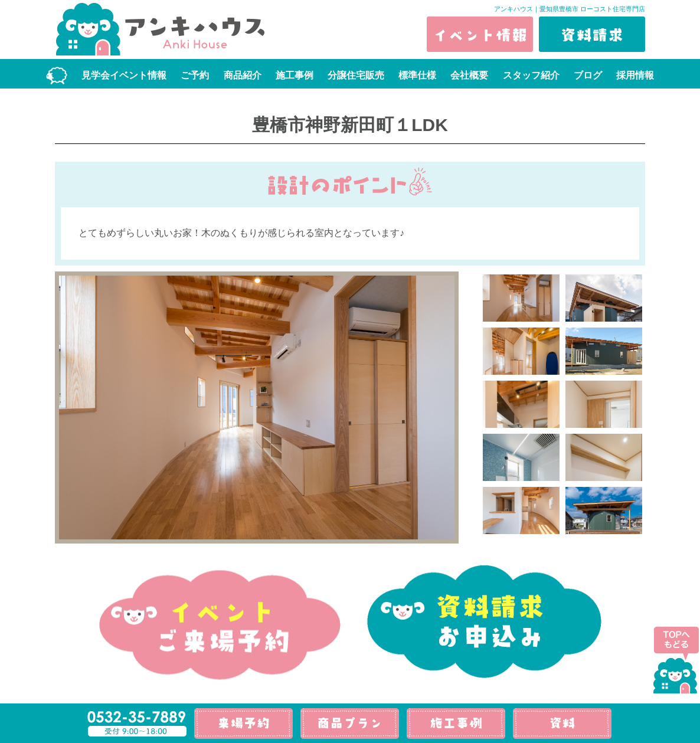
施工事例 (295, 75)
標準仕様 (417, 75)
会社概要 (469, 75)
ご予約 (195, 75)
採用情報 (635, 75)
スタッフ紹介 (531, 75)
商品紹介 (243, 75)
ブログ (588, 75)
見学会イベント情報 (124, 75)
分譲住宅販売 (356, 75)
